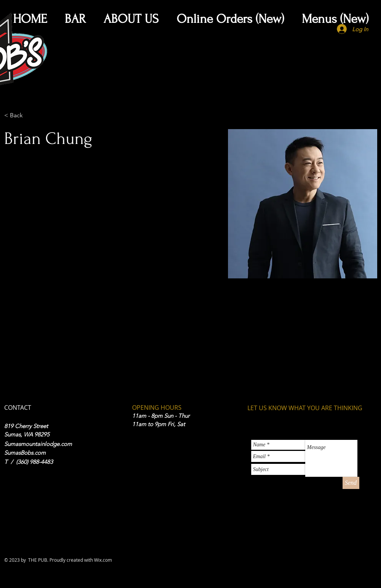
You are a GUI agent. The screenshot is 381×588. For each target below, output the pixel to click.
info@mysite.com (24, 350)
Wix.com (103, 560)
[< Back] (19, 116)
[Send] (351, 483)
